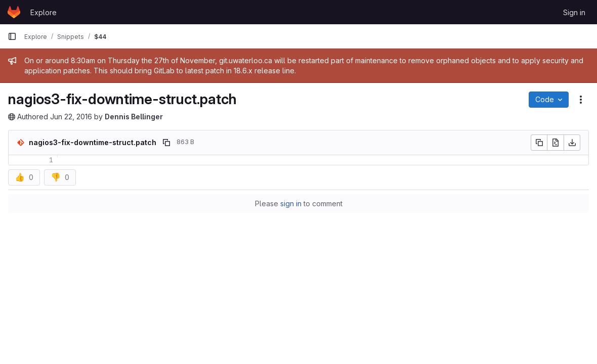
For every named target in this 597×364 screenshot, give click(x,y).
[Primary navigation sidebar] (12, 36)
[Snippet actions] (581, 100)
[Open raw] (556, 143)
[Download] (572, 143)
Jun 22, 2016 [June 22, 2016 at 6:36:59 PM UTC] (71, 117)
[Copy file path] (166, 143)
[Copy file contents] (539, 143)
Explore (44, 12)
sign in (291, 203)
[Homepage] (14, 12)
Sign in (574, 12)
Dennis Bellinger (134, 117)
